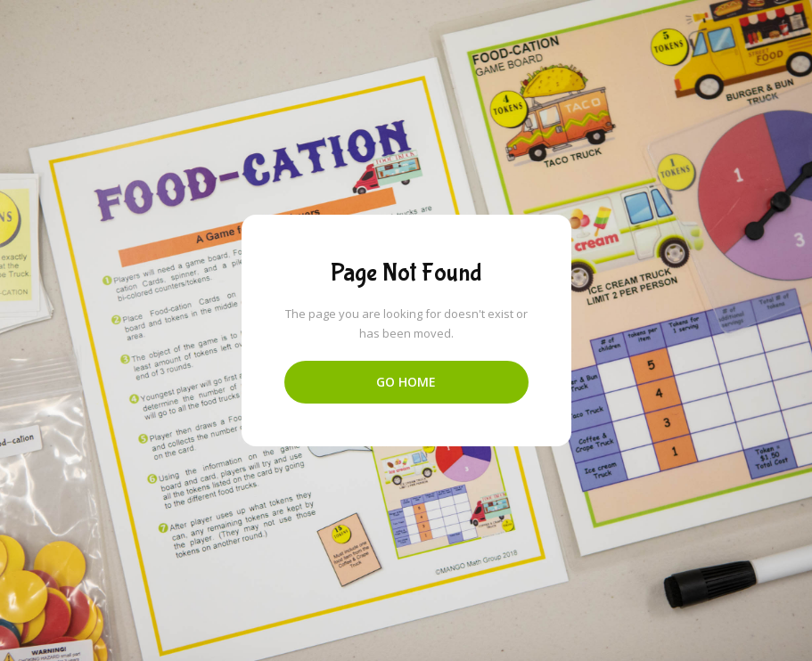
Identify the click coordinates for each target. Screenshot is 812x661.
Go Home (406, 382)
